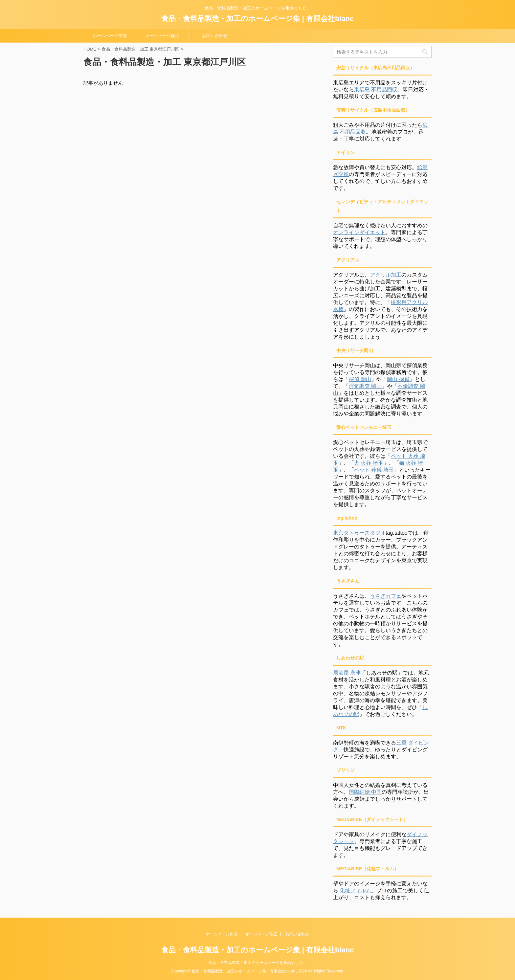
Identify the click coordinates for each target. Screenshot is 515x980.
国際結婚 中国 (365, 792)
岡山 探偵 (398, 379)
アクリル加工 (386, 275)
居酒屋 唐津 (347, 673)
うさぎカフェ (386, 596)
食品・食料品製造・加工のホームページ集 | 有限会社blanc (258, 19)
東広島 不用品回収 (376, 89)
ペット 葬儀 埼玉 (374, 470)
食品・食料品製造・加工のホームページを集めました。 (257, 963)
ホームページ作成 (110, 36)
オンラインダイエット (359, 232)
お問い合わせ (215, 36)
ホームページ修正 (162, 36)
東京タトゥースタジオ (359, 533)
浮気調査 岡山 (365, 386)
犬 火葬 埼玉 (369, 463)
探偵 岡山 (360, 379)
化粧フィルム (355, 891)
